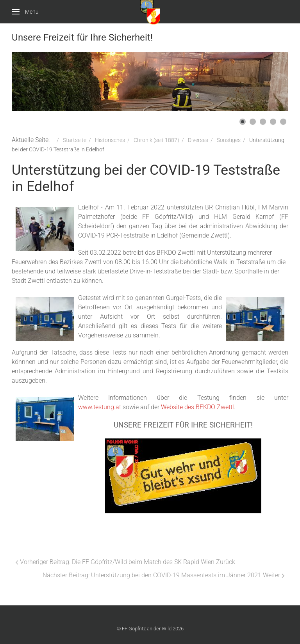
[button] (243, 122)
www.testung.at (100, 407)
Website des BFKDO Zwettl (197, 407)
